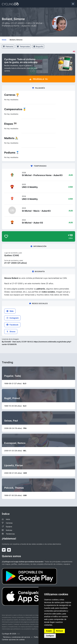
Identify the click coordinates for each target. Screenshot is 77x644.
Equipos (9, 527)
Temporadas (23, 46)
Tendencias (10, 534)
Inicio (4, 40)
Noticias (9, 530)
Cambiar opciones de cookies (13, 639)
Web (10, 311)
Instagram (12, 318)
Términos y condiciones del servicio (16, 637)
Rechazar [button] (60, 631)
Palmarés (8, 46)
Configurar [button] (50, 636)
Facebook (12, 325)
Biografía (38, 46)
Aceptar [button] (49, 631)
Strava (11, 331)
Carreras (9, 523)
